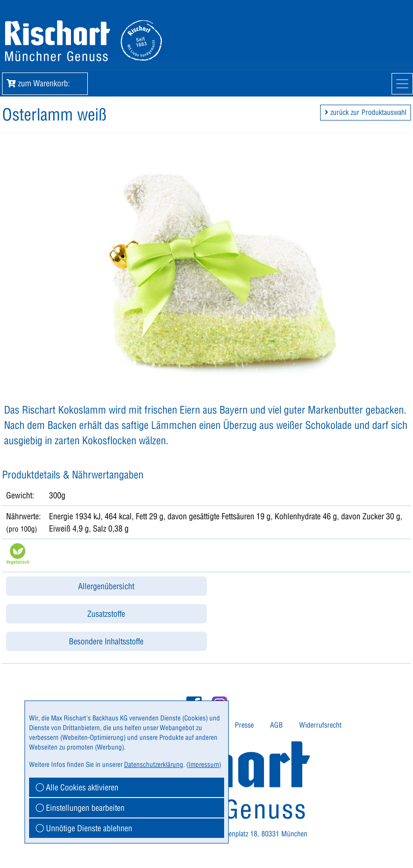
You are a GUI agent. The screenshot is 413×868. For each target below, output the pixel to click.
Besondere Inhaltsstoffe (106, 641)
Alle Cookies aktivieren (77, 787)
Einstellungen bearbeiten (80, 808)
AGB (276, 725)
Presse (244, 725)
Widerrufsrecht (320, 725)
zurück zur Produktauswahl (366, 112)
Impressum (204, 764)
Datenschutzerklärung (154, 764)
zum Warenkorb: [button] (45, 83)
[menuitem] (244, 725)
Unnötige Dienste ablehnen (84, 828)
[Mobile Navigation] (402, 84)
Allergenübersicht (106, 586)
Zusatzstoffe (106, 614)
